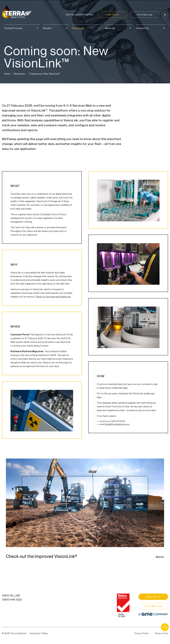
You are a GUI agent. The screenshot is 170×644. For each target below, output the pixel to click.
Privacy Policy (142, 633)
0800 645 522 (79, 15)
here (125, 388)
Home (7, 74)
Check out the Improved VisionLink (53, 297)
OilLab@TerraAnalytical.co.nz (117, 424)
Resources (19, 74)
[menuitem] (22, 27)
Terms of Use (161, 633)
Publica (45, 633)
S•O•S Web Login (145, 15)
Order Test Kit (113, 15)
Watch (160, 557)
